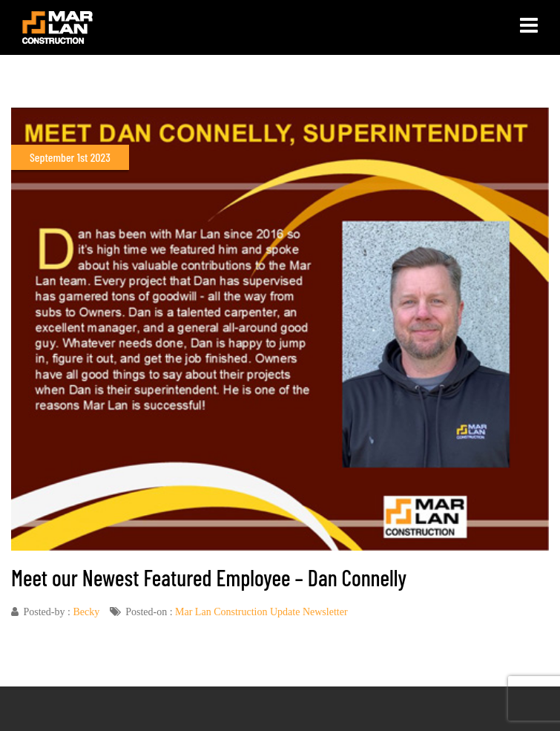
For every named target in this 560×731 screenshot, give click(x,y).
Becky (86, 612)
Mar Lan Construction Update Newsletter (261, 612)
